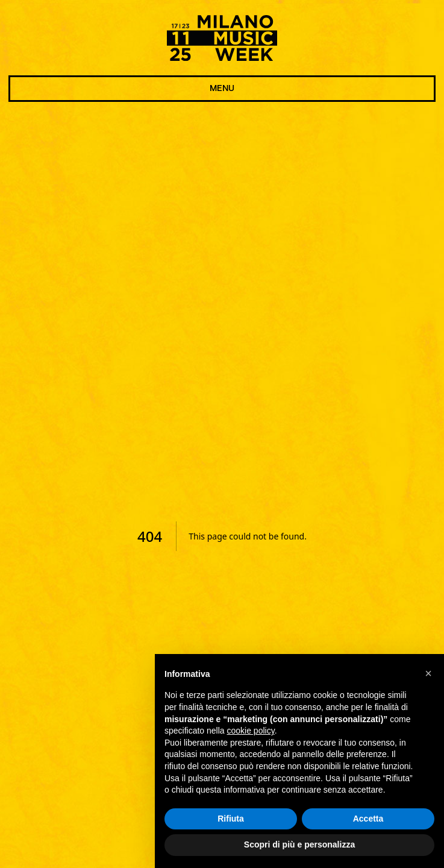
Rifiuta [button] (231, 819)
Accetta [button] (368, 819)
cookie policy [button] (251, 731)
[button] (428, 673)
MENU (222, 89)
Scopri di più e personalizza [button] (299, 845)
